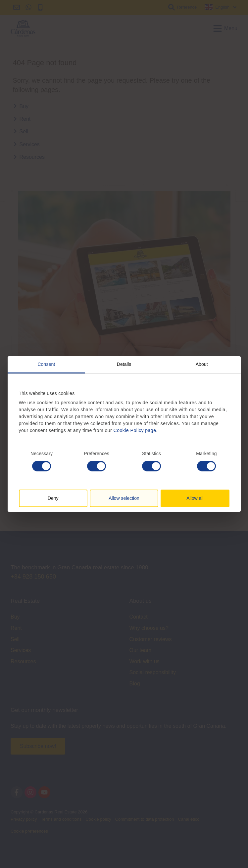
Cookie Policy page (135, 430)
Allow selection (124, 498)
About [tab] (202, 364)
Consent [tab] (46, 364)
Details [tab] (124, 364)
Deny (53, 498)
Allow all (195, 498)
